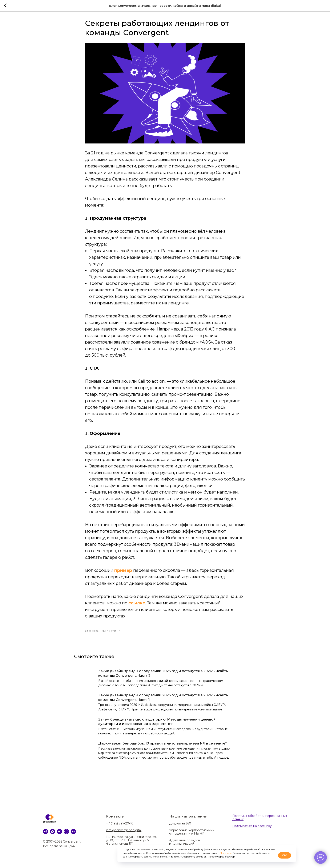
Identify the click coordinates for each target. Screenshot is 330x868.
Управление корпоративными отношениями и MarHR (192, 835)
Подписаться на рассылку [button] (252, 829)
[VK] (59, 834)
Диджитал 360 (180, 826)
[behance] (73, 834)
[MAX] (53, 834)
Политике (226, 853)
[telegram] (46, 834)
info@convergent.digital (124, 833)
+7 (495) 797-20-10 (120, 826)
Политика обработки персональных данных (260, 821)
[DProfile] (66, 834)
